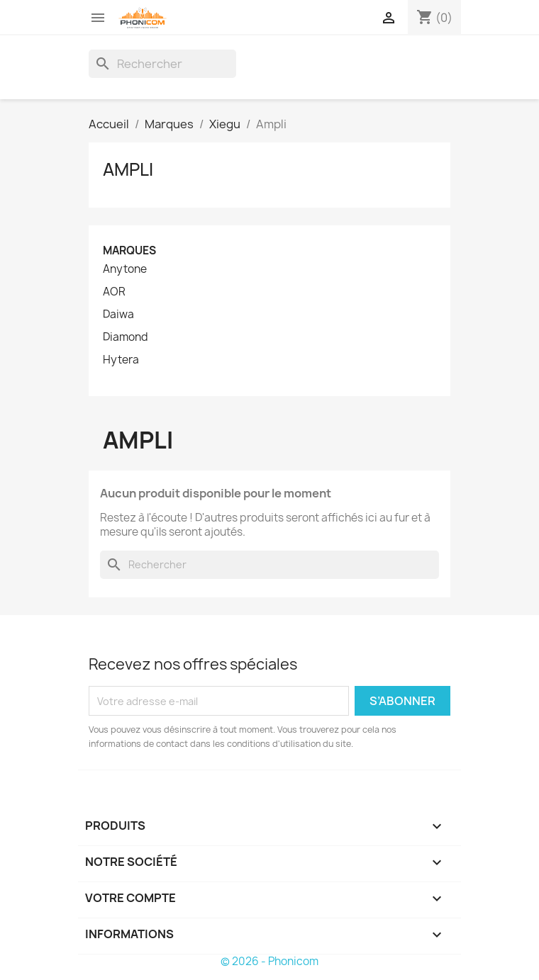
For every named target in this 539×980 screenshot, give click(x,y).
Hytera (121, 360)
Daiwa (118, 315)
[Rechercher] (162, 64)
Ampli (128, 169)
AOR (114, 292)
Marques (129, 250)
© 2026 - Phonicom (269, 961)
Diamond (126, 337)
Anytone (125, 269)
